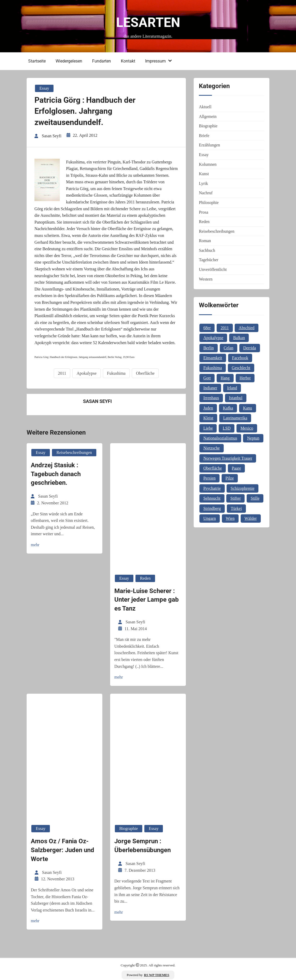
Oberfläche (145, 374)
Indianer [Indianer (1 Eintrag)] (210, 388)
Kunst (204, 174)
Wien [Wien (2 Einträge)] (230, 518)
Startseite (36, 61)
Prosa (204, 212)
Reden (145, 578)
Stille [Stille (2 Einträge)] (255, 498)
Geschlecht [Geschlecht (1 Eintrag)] (241, 368)
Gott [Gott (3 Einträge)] (207, 378)
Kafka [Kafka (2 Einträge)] (228, 408)
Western (206, 279)
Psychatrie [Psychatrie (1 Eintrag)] (212, 488)
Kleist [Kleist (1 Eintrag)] (208, 418)
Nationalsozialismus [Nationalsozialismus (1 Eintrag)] (220, 438)
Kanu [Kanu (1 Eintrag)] (248, 408)
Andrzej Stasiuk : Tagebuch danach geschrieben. (56, 474)
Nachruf (206, 193)
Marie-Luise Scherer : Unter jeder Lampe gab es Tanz (147, 599)
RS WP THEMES (157, 971)
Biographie (129, 826)
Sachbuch (207, 250)
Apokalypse (86, 374)
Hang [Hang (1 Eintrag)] (225, 378)
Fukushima (116, 374)
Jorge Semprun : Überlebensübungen (143, 843)
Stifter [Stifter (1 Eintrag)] (235, 498)
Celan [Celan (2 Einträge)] (229, 348)
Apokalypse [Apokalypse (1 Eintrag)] (213, 338)
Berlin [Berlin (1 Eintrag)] (209, 348)
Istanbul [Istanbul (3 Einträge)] (236, 398)
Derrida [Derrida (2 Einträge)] (250, 348)
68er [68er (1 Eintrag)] (207, 328)
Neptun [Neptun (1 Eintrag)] (253, 438)
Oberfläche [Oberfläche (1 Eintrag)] (213, 468)
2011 (62, 374)
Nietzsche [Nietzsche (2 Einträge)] (212, 448)
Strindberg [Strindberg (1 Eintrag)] (212, 508)
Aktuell (205, 107)
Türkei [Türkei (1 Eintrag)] (236, 508)
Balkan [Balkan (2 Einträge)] (239, 338)
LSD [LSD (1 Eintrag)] (227, 428)
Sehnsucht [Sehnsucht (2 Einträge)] (212, 498)
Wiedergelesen (68, 61)
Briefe (204, 136)
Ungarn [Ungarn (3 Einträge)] (210, 518)
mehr (35, 545)
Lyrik (203, 183)
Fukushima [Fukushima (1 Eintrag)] (213, 368)
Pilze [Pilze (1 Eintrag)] (230, 478)
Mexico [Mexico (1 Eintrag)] (247, 428)
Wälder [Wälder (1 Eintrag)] (251, 518)
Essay (44, 87)
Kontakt (127, 61)
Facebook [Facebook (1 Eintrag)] (240, 358)
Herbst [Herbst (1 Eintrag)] (245, 378)
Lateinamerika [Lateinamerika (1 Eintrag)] (235, 418)
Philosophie (209, 203)
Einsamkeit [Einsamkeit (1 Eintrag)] (213, 358)
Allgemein (208, 116)
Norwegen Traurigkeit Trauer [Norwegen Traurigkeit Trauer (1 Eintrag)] (228, 458)
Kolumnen (208, 164)
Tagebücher (209, 260)
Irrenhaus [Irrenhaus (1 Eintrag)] (211, 398)
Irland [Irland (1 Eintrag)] (232, 388)
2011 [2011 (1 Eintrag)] (225, 328)
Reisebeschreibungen (74, 452)
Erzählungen (209, 145)
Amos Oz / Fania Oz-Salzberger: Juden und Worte (63, 848)
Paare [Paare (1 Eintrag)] (236, 468)
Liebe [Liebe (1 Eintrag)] (208, 428)
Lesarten (148, 22)
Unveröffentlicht (213, 269)
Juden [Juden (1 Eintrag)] (208, 408)
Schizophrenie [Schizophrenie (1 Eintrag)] (242, 488)
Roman (205, 241)
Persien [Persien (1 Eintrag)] (209, 478)
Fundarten (100, 61)
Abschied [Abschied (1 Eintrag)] (246, 328)
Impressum (154, 61)
